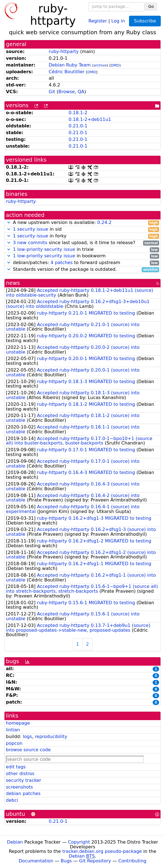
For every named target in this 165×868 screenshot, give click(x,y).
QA (81, 92)
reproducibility (51, 737)
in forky (82, 236)
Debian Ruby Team (70, 65)
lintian (13, 730)
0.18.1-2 (78, 113)
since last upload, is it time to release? (82, 243)
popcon (14, 743)
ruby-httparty (64, 51)
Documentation (36, 861)
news (13, 283)
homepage (18, 723)
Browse (67, 92)
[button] (9, 222)
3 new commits (30, 243)
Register (98, 21)
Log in (118, 21)
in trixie (82, 250)
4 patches (62, 263)
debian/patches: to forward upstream (82, 263)
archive (100, 65)
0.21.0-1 (78, 126)
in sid (82, 229)
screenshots (19, 787)
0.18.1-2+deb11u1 (90, 119)
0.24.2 (104, 222)
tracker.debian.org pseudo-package (102, 851)
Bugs (66, 861)
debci (12, 800)
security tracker (24, 780)
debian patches (23, 793)
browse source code (28, 750)
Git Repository (95, 861)
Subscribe (145, 21)
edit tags (16, 767)
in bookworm (82, 256)
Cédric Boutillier (66, 72)
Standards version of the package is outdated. (82, 270)
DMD (115, 65)
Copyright (79, 842)
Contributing (132, 861)
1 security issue (30, 229)
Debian (15, 842)
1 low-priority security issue (44, 249)
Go (151, 6)
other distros (20, 774)
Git (52, 92)
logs (27, 737)
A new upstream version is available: (82, 223)
